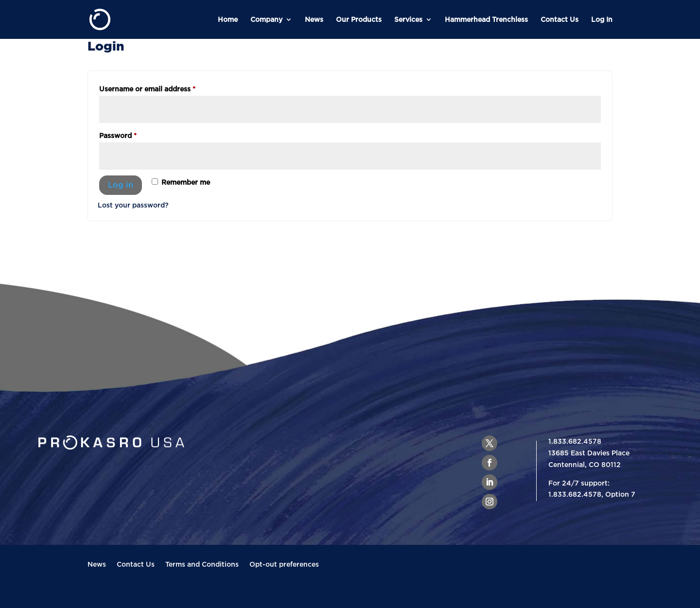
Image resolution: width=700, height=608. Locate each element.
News (314, 19)
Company (266, 19)
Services (408, 19)
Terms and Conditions (202, 564)
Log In (602, 19)
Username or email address (162, 87)
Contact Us (560, 19)
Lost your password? (133, 205)
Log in (121, 185)
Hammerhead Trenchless (486, 19)
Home (228, 19)
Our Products (359, 19)
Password (133, 134)
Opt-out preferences (284, 564)
